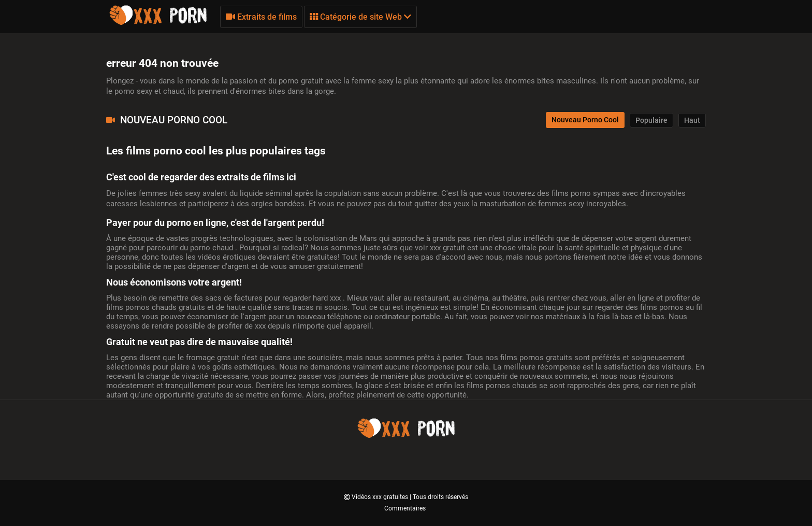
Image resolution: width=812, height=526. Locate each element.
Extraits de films (261, 17)
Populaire (651, 120)
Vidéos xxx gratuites (381, 497)
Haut (692, 120)
